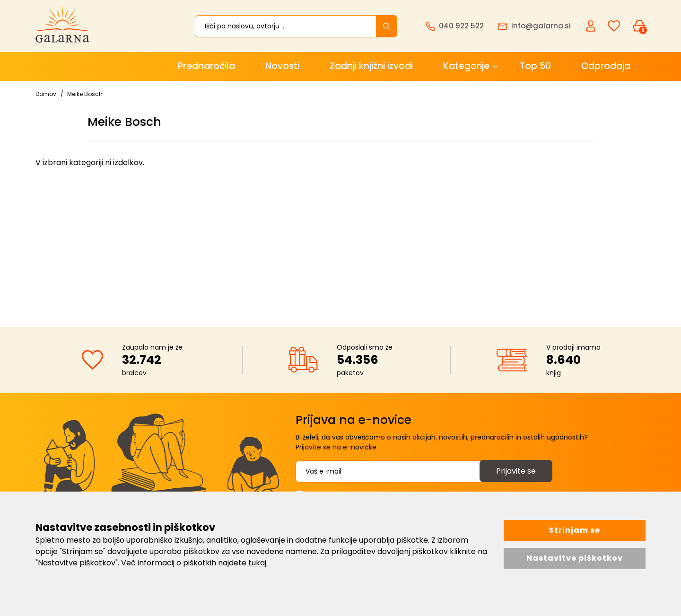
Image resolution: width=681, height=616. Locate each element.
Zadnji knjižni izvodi (371, 66)
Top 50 (535, 66)
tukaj (257, 563)
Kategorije (466, 66)
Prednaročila (206, 66)
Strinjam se (575, 530)
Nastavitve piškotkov (575, 558)
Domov (46, 94)
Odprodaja (606, 66)
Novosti (282, 66)
